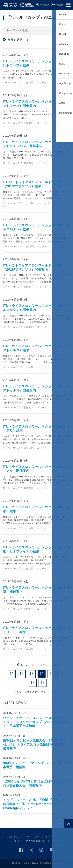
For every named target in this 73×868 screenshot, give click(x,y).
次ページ (46, 665)
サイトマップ (53, 837)
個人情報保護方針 (36, 841)
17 (33, 683)
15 (51, 674)
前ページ (27, 665)
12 (22, 674)
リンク (16, 841)
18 (43, 683)
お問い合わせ (14, 837)
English (56, 841)
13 (32, 674)
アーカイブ (33, 837)
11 (12, 674)
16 (61, 674)
